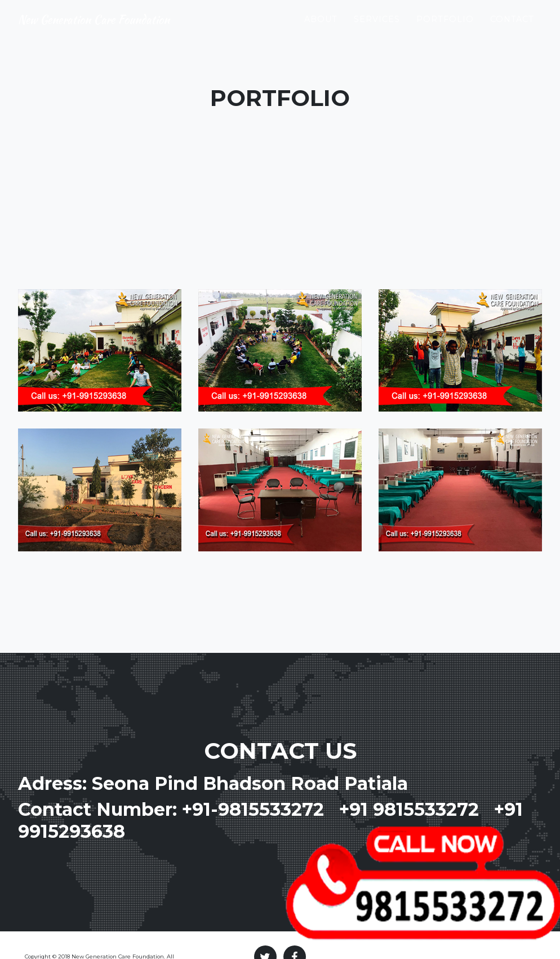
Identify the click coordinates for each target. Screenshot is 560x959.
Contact (512, 29)
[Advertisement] (280, 205)
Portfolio (445, 29)
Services (377, 29)
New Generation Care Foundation (123, 29)
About (321, 29)
